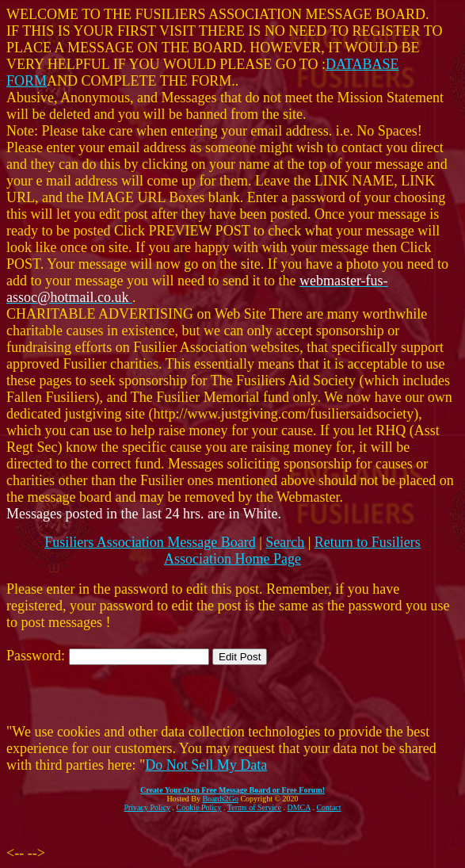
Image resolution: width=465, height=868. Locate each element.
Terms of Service (254, 807)
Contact (328, 807)
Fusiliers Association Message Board (150, 542)
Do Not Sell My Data (206, 765)
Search (285, 542)
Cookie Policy (199, 807)
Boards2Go (220, 799)
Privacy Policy (147, 807)
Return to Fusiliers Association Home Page (292, 551)
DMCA (299, 807)
